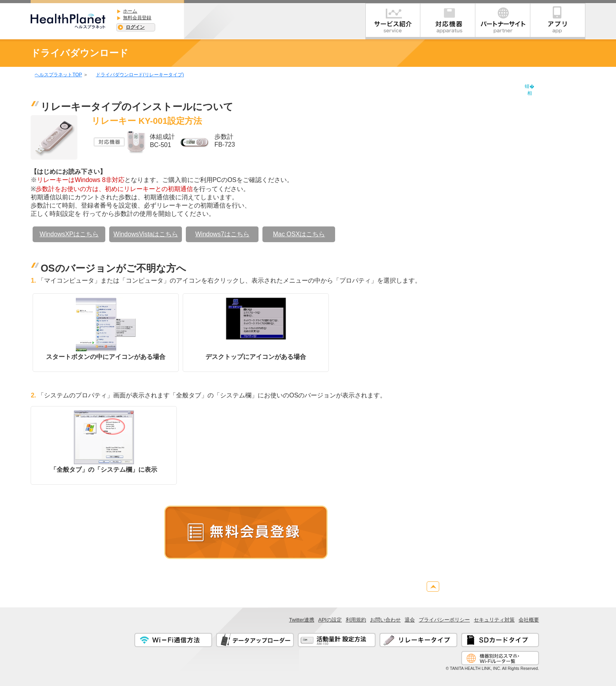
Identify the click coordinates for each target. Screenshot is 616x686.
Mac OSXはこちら (299, 234)
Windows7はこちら (222, 234)
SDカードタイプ (500, 640)
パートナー (503, 21)
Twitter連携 (302, 620)
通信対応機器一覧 (500, 658)
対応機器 (448, 21)
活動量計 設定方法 (337, 640)
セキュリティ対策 (494, 620)
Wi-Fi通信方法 (173, 640)
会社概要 (529, 620)
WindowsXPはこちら (69, 234)
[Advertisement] (554, 200)
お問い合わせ (385, 620)
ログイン (135, 27)
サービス (393, 21)
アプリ (558, 21)
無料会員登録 (137, 18)
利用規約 (356, 620)
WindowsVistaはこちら (146, 234)
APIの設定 (330, 620)
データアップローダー (255, 640)
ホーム (130, 11)
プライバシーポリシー (444, 620)
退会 (410, 620)
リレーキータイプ (418, 640)
